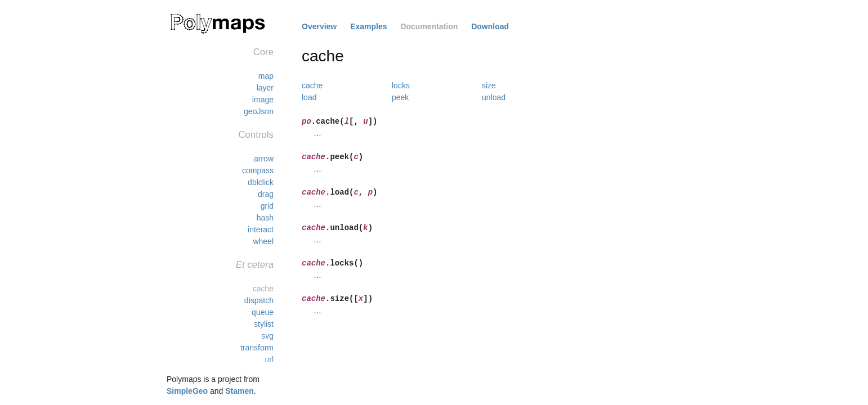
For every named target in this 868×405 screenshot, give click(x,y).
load (309, 97)
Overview (319, 26)
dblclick (261, 182)
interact (261, 229)
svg (267, 336)
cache (263, 289)
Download (490, 26)
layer (265, 88)
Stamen (240, 391)
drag (266, 194)
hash (265, 218)
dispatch (259, 300)
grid (267, 206)
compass (258, 170)
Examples (368, 26)
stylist (264, 324)
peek (400, 97)
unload (494, 97)
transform (257, 348)
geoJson (259, 111)
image (263, 100)
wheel (263, 241)
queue (263, 312)
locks (401, 85)
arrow (264, 159)
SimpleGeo (187, 391)
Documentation (429, 26)
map (266, 76)
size (489, 85)
